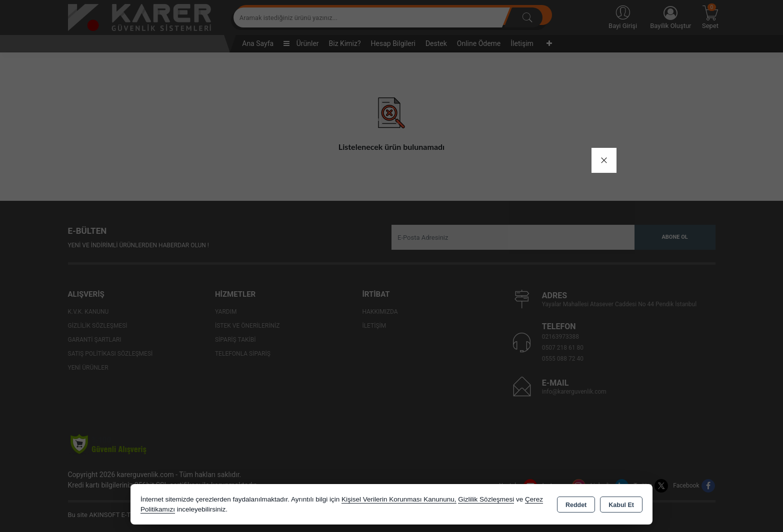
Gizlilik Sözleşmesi (486, 499)
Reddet (576, 505)
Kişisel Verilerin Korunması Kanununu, (399, 499)
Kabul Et (621, 505)
